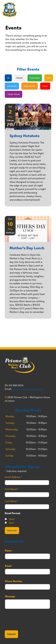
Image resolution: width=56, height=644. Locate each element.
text (11, 523)
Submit (11, 634)
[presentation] (27, 625)
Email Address (14, 477)
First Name (12, 489)
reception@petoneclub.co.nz (28, 389)
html (12, 519)
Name (9, 551)
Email (9, 566)
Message (10, 597)
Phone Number (14, 581)
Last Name (12, 501)
